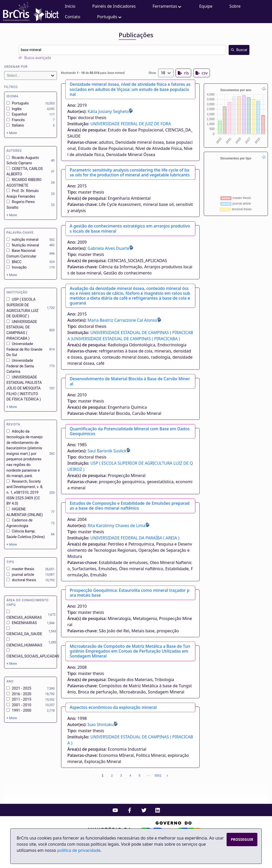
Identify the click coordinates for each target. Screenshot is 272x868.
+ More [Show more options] (12, 133)
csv (202, 73)
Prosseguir (242, 839)
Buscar (239, 50)
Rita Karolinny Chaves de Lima (116, 526)
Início (70, 6)
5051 (158, 776)
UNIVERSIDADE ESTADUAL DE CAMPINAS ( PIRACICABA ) (126, 339)
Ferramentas (168, 6)
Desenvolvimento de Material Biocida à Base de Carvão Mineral (130, 381)
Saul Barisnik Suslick (107, 451)
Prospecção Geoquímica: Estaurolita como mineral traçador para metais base (130, 593)
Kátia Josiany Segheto (108, 111)
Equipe (206, 6)
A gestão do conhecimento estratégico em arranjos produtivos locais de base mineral (130, 228)
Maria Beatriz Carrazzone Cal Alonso (122, 320)
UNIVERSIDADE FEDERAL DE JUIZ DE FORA (131, 124)
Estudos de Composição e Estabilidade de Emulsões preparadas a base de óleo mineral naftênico (130, 506)
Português (110, 17)
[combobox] (134, 50)
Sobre (235, 6)
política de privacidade (79, 850)
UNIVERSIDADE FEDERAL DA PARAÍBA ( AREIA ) (135, 538)
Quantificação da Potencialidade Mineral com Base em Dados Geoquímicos (130, 431)
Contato (73, 17)
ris (183, 73)
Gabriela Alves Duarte (108, 248)
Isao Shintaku (101, 724)
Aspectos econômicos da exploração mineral (113, 707)
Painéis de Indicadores (114, 6)
